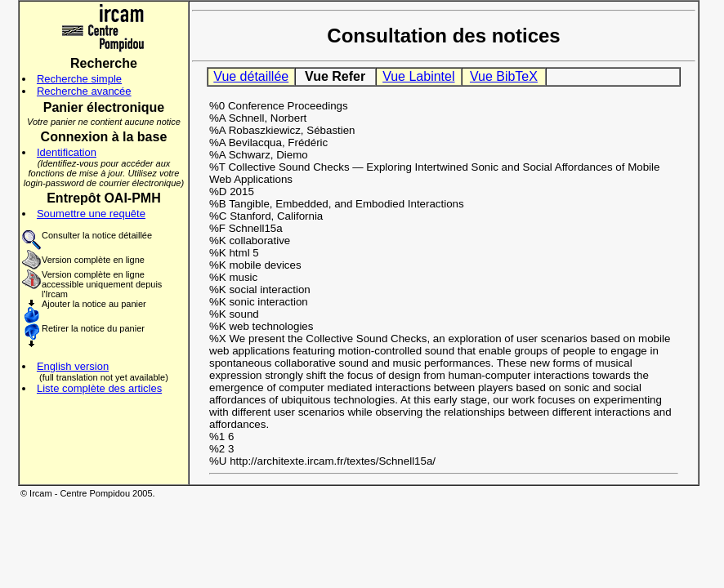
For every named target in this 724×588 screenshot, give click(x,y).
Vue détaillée (251, 76)
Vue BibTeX (504, 76)
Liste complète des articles (99, 388)
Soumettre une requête (91, 214)
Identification (67, 152)
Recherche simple (79, 79)
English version (73, 366)
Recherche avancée (84, 91)
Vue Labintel (418, 76)
